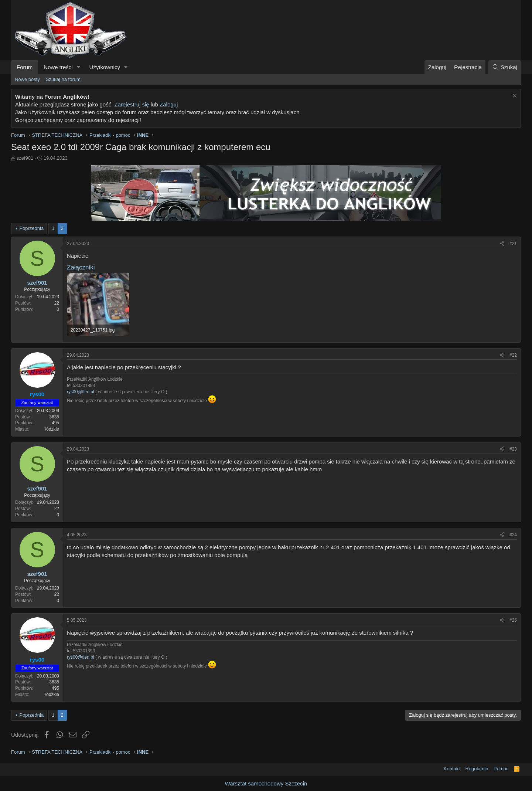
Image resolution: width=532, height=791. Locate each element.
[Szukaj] (505, 67)
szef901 (25, 158)
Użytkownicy (105, 67)
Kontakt (452, 769)
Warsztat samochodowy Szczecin (266, 783)
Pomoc (501, 769)
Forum (25, 67)
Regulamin (477, 769)
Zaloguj (169, 104)
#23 (513, 449)
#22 (513, 355)
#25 (513, 620)
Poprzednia (31, 228)
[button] (79, 67)
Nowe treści (58, 67)
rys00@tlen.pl (81, 392)
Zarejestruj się (132, 104)
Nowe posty (27, 79)
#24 (513, 535)
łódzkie (52, 429)
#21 (513, 244)
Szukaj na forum (63, 79)
